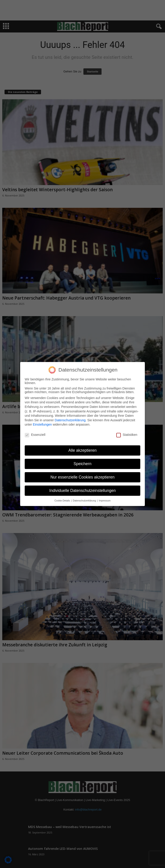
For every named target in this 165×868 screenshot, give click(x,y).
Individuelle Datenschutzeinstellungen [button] (83, 491)
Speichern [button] (83, 464)
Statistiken (127, 435)
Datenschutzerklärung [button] (85, 501)
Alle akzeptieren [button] (83, 450)
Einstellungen (42, 424)
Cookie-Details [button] (62, 501)
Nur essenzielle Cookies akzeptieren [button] (82, 477)
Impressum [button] (105, 501)
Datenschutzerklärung (70, 420)
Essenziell (35, 435)
